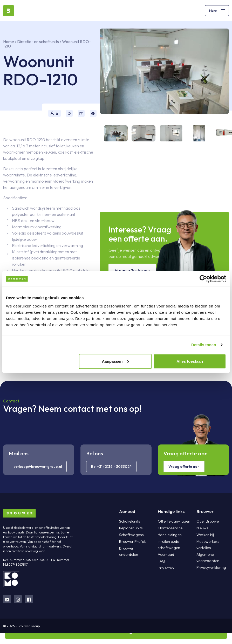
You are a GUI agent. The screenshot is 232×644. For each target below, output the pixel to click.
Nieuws (202, 528)
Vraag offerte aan (132, 270)
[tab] (114, 133)
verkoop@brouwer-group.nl (38, 467)
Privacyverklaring (211, 567)
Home (9, 42)
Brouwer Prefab (132, 542)
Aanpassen (115, 361)
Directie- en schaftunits (38, 42)
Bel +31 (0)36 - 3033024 (111, 467)
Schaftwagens (131, 535)
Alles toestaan (190, 361)
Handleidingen (169, 535)
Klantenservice (170, 528)
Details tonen (204, 345)
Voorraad (166, 554)
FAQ (161, 561)
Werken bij (205, 535)
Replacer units (131, 528)
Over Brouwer (208, 521)
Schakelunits (129, 521)
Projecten (166, 568)
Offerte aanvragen (173, 521)
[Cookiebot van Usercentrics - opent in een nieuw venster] (203, 279)
